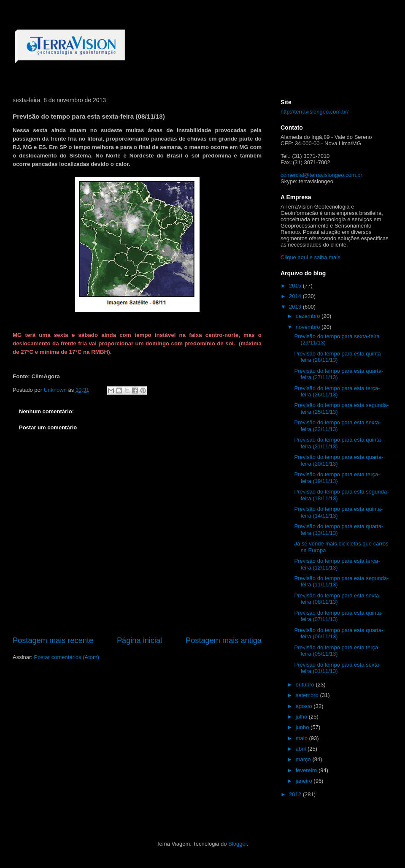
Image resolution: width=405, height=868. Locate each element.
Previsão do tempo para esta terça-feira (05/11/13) (337, 651)
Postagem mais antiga (224, 640)
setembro (308, 695)
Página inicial (139, 640)
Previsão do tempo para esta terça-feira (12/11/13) (337, 564)
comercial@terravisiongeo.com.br (321, 175)
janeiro (305, 781)
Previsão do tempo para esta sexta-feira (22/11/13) (337, 426)
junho (303, 727)
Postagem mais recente (53, 640)
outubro (306, 685)
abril (302, 749)
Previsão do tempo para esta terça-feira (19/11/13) (337, 478)
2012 (296, 794)
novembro (309, 327)
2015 (296, 286)
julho (302, 717)
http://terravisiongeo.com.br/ (315, 112)
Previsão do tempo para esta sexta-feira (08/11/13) (337, 599)
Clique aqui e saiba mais (310, 257)
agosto (305, 706)
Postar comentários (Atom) (67, 657)
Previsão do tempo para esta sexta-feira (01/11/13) (337, 668)
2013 (296, 307)
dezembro (309, 316)
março (304, 759)
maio (302, 738)
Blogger (238, 844)
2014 (296, 296)
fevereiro (307, 770)
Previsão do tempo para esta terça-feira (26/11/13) (337, 392)
